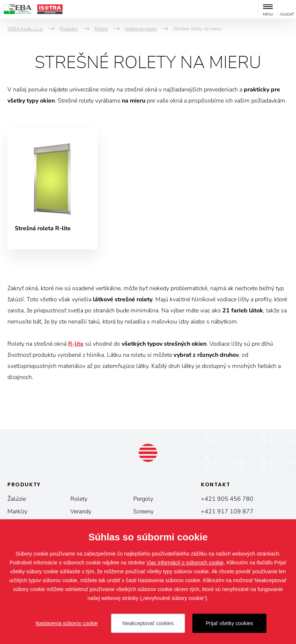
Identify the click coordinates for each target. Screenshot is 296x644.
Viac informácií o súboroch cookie (185, 563)
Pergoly (143, 499)
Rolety (79, 499)
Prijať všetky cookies (229, 623)
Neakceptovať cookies (148, 623)
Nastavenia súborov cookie (67, 623)
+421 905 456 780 (227, 499)
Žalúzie (17, 499)
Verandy (81, 511)
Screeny (143, 511)
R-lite (76, 344)
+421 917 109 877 (227, 511)
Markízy (17, 511)
